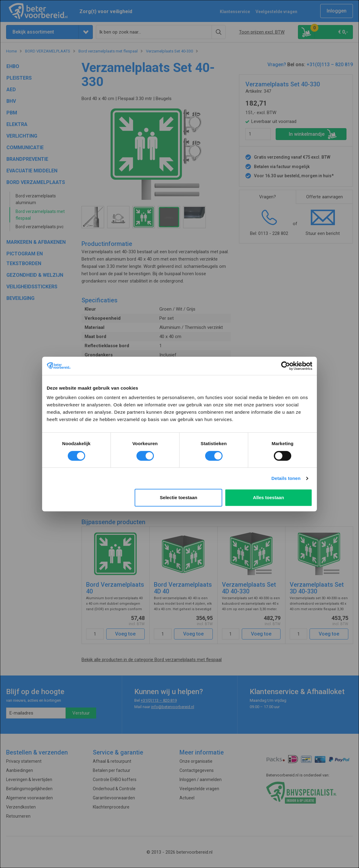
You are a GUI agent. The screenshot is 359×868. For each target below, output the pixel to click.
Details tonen (286, 478)
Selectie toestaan (179, 497)
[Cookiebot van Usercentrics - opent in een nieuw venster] (286, 366)
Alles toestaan (269, 497)
